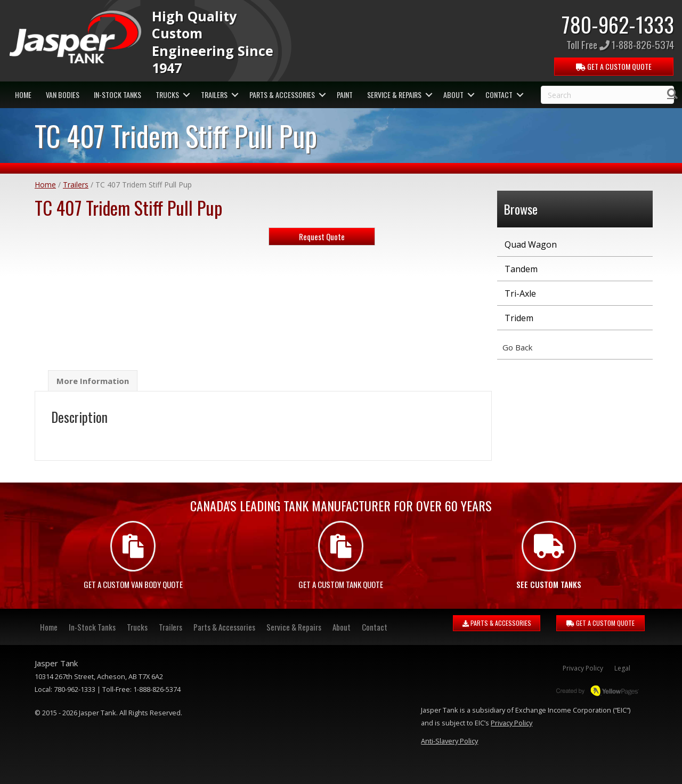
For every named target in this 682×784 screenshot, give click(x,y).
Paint (345, 95)
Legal (622, 668)
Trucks (167, 95)
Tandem (521, 269)
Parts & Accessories (282, 95)
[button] (186, 95)
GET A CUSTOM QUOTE (600, 623)
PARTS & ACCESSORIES (497, 623)
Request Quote (322, 236)
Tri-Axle (520, 293)
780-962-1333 (618, 24)
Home (23, 95)
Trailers (214, 95)
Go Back (517, 347)
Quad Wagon (531, 244)
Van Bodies (63, 95)
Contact (499, 95)
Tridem (519, 318)
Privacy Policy (583, 668)
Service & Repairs (394, 95)
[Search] (672, 94)
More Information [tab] (93, 381)
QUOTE (614, 66)
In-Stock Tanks (117, 95)
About (453, 95)
